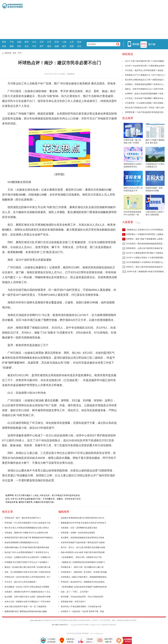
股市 (27, 42)
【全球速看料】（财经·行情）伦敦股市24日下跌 (81, 557)
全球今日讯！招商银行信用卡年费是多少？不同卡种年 (27, 602)
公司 (49, 42)
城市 (49, 46)
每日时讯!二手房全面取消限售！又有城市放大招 (81, 607)
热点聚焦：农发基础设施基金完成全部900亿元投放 (82, 538)
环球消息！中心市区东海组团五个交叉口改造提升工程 (27, 523)
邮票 (72, 46)
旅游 (79, 42)
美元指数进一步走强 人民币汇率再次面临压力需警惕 (27, 587)
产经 (12, 42)
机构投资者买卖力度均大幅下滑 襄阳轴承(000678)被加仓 (29, 538)
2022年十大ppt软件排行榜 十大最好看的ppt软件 (143, 66)
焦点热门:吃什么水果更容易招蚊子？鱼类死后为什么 (27, 552)
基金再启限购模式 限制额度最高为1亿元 (22, 542)
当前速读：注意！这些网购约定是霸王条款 (79, 528)
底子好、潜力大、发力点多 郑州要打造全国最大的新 (83, 547)
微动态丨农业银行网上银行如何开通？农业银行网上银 (27, 567)
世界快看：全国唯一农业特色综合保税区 (78, 533)
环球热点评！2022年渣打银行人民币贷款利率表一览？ (28, 577)
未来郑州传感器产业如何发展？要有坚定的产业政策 (83, 542)
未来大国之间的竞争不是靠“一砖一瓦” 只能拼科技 (25, 607)
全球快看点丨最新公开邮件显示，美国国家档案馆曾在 (84, 577)
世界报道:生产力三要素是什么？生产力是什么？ (144, 75)
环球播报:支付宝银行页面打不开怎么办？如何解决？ (27, 562)
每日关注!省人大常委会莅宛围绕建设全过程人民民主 (27, 528)
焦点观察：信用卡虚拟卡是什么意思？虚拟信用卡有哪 (27, 597)
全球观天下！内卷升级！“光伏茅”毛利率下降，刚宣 (82, 611)
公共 (72, 42)
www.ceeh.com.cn (36, 620)
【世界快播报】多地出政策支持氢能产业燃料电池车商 (84, 587)
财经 (4, 42)
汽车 (34, 46)
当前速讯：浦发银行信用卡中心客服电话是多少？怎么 (27, 592)
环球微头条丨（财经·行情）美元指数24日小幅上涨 (82, 567)
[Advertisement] (94, 19)
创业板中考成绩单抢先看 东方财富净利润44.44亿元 (83, 518)
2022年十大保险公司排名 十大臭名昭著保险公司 (145, 258)
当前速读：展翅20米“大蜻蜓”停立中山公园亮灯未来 (26, 533)
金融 (19, 42)
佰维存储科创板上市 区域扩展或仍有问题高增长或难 (27, 547)
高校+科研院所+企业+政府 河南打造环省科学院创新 (83, 552)
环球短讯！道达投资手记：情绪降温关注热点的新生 (83, 582)
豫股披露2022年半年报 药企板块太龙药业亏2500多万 (83, 523)
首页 (14, 53)
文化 (34, 42)
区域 (57, 42)
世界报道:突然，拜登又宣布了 (73, 602)
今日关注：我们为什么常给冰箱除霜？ (21, 582)
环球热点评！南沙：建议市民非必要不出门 (23, 518)
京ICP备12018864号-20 (60, 625)
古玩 (79, 46)
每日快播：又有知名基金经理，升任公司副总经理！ (83, 597)
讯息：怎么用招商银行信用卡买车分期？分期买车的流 (27, 572)
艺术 (42, 42)
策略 (12, 46)
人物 (64, 42)
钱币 (64, 46)
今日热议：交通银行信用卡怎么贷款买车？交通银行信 (27, 557)
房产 (42, 46)
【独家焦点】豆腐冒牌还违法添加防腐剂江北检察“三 (83, 562)
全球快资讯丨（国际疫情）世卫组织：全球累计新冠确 (84, 572)
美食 (4, 46)
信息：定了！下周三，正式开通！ (75, 592)
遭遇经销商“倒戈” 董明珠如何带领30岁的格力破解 (26, 611)
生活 (27, 46)
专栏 (19, 46)
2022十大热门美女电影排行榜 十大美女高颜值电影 (145, 61)
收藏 (57, 46)
